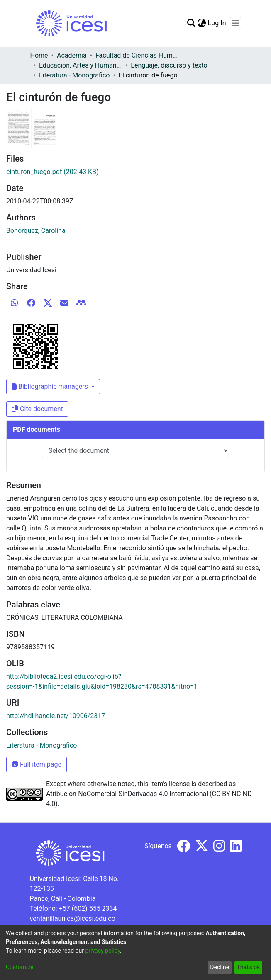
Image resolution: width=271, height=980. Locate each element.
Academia (72, 55)
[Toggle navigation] (236, 23)
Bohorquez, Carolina (36, 231)
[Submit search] (192, 23)
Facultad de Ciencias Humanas (137, 55)
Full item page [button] (37, 764)
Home (39, 55)
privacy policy (103, 951)
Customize (20, 967)
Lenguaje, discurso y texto (169, 65)
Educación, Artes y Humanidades (81, 65)
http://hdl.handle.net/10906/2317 (56, 716)
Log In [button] (217, 23)
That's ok (248, 967)
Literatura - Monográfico (74, 75)
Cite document (37, 409)
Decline (220, 967)
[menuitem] (202, 23)
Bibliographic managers (51, 386)
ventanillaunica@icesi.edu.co (73, 918)
